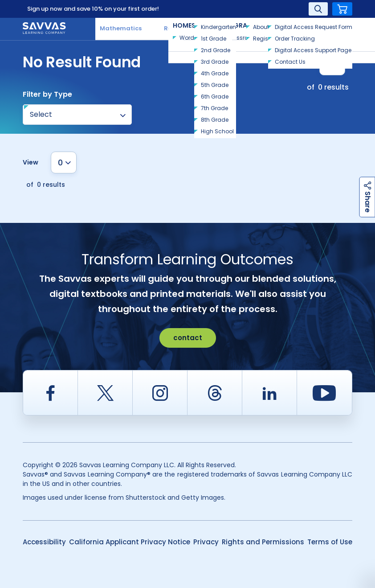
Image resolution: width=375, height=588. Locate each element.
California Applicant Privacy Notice (130, 542)
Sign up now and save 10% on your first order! (93, 9)
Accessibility (44, 542)
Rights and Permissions (263, 542)
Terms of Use (330, 542)
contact (188, 338)
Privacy (206, 542)
